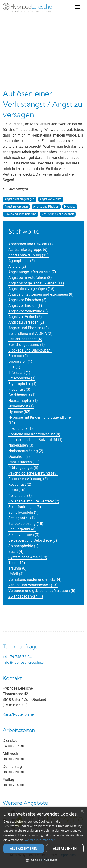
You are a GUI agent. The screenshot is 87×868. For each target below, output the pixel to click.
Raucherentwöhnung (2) (28, 479)
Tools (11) (17, 563)
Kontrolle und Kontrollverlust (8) (34, 434)
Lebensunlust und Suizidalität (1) (35, 440)
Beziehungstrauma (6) (27, 345)
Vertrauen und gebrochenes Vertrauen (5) (42, 591)
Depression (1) (20, 361)
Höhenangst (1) (21, 406)
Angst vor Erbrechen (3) (27, 300)
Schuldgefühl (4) (22, 529)
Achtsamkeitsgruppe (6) (28, 250)
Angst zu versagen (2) (26, 322)
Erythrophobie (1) (23, 384)
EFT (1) (14, 367)
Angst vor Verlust (50, 199)
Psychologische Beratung (21, 214)
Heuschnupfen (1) (23, 401)
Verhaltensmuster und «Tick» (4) (35, 579)
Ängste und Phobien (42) (29, 328)
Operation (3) (19, 456)
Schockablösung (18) (26, 524)
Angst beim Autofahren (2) (30, 278)
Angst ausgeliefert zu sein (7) (32, 272)
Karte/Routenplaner (19, 714)
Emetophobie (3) (22, 378)
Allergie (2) (17, 266)
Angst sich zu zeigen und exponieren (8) (41, 294)
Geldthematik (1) (22, 395)
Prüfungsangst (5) (23, 468)
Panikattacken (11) (24, 462)
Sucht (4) (16, 552)
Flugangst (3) (19, 389)
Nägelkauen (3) (21, 445)
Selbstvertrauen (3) (24, 535)
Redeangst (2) (20, 484)
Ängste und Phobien (46, 207)
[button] (43, 860)
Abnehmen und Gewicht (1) (31, 244)
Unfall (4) (16, 574)
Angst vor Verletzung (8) (28, 311)
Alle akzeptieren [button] (24, 849)
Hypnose (70, 207)
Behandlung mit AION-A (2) (30, 333)
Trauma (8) (18, 568)
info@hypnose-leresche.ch (24, 662)
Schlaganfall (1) (22, 518)
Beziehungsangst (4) (25, 339)
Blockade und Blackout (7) (30, 350)
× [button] (82, 812)
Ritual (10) (17, 490)
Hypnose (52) (19, 412)
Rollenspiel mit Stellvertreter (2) (34, 501)
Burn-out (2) (18, 356)
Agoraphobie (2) (22, 261)
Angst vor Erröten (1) (25, 306)
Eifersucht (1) (19, 373)
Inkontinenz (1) (21, 429)
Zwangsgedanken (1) (26, 596)
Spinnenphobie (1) (23, 546)
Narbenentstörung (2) (26, 451)
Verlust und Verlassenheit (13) (33, 585)
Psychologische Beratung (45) (33, 473)
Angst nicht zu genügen (19, 199)
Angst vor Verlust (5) (25, 317)
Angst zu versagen (16, 207)
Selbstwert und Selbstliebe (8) (33, 540)
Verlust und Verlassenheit (58, 214)
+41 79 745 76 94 (17, 657)
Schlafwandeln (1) (23, 512)
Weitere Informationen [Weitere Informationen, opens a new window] (40, 840)
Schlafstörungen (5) (25, 507)
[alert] (43, 837)
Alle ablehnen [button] (65, 849)
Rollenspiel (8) (20, 496)
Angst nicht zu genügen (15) (31, 289)
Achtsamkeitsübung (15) (29, 255)
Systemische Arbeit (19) (28, 557)
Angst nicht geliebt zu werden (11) (36, 283)
